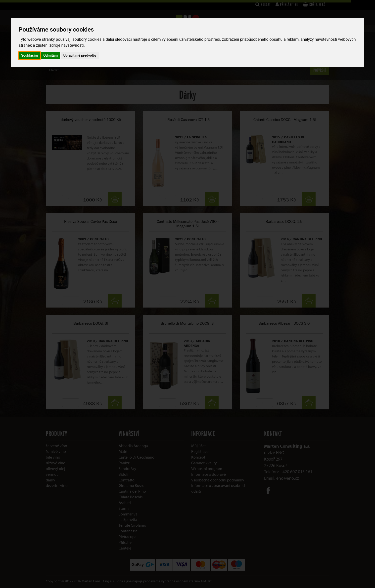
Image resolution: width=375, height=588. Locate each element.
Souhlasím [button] (29, 55)
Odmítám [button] (50, 55)
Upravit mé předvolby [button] (80, 55)
